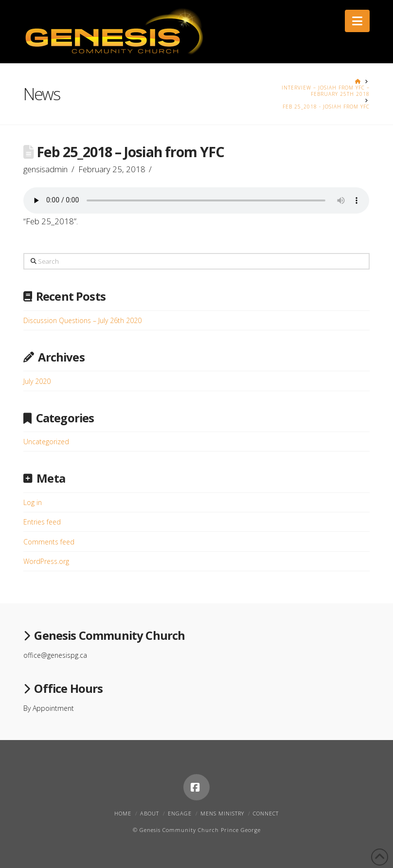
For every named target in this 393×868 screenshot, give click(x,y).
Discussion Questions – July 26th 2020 (82, 320)
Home (123, 813)
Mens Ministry (222, 813)
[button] (357, 21)
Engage (180, 813)
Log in (33, 502)
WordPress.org (46, 561)
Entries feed (42, 522)
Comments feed (49, 542)
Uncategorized (46, 442)
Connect (266, 813)
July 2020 (37, 381)
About (150, 813)
